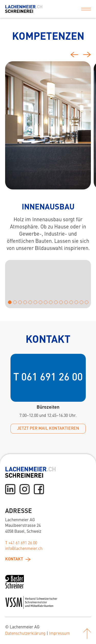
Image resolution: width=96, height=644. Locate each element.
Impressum (59, 634)
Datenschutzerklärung (25, 634)
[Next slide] (87, 55)
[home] (24, 9)
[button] (86, 9)
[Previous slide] (74, 55)
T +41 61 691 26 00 (21, 543)
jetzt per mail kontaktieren (48, 429)
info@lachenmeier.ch (24, 549)
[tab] (48, 125)
